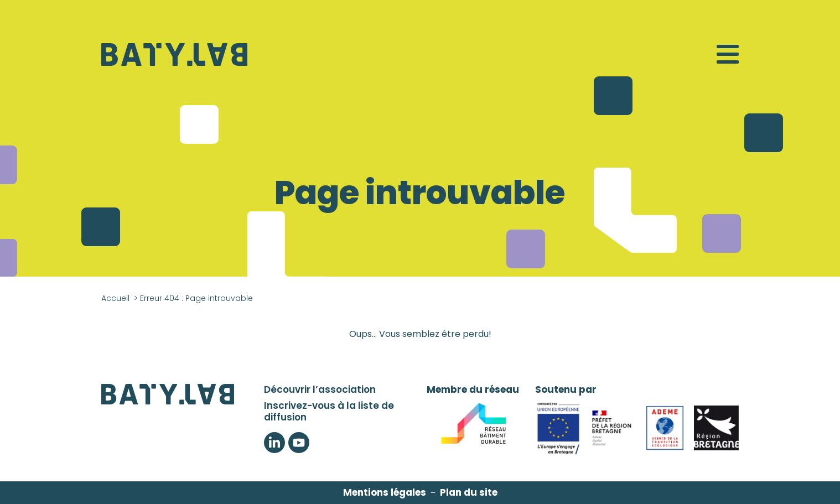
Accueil (115, 298)
